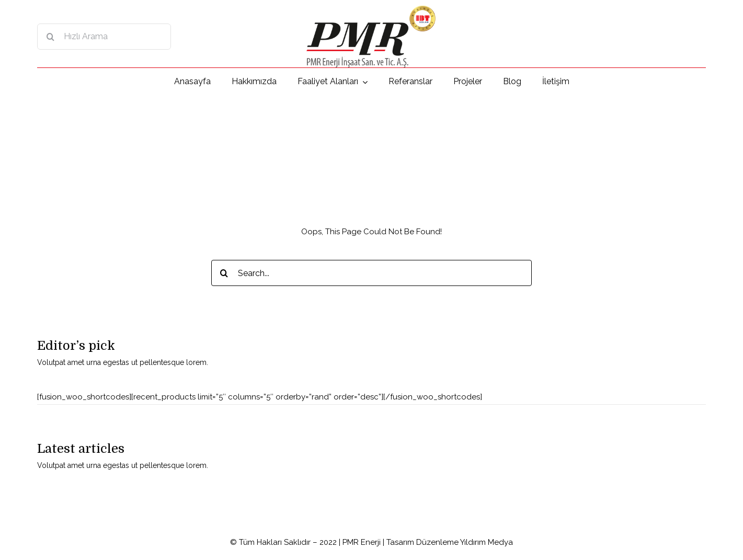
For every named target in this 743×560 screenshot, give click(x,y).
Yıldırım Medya (487, 542)
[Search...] (372, 273)
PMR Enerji (362, 542)
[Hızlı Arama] (104, 37)
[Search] (50, 37)
